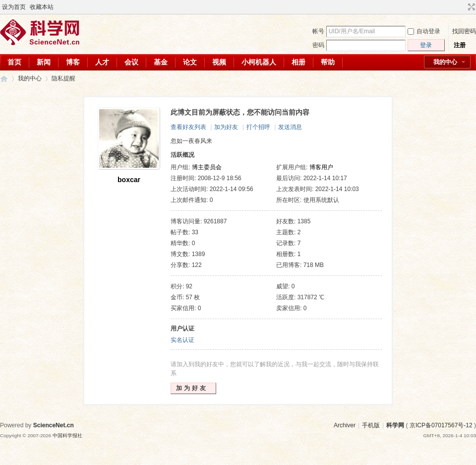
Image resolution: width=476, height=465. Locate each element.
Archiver (345, 425)
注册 (460, 45)
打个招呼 (258, 127)
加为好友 (226, 127)
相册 (298, 62)
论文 (190, 62)
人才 (102, 62)
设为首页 (14, 7)
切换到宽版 (470, 7)
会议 (131, 62)
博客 (73, 62)
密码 (318, 45)
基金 (161, 62)
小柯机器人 (259, 62)
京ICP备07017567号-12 (441, 425)
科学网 (4, 79)
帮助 (328, 62)
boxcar (129, 180)
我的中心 (445, 62)
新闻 (44, 62)
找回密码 (464, 31)
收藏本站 (42, 7)
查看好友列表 (188, 127)
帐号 (318, 31)
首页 (14, 62)
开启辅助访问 (462, 7)
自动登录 (424, 31)
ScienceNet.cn (54, 425)
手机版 (371, 425)
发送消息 (290, 127)
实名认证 (182, 340)
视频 (219, 62)
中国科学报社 (67, 435)
